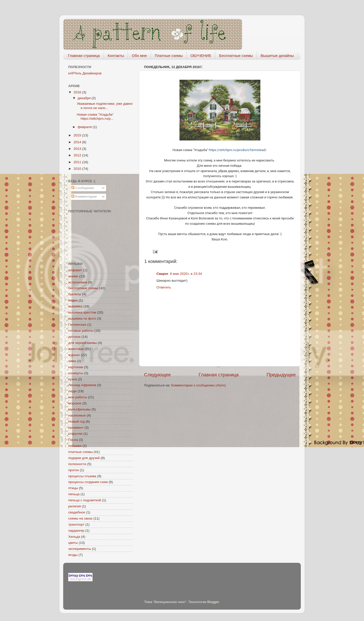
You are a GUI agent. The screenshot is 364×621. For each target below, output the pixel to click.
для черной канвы (83, 343)
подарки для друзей (84, 458)
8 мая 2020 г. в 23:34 (186, 274)
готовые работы (81, 331)
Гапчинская (77, 325)
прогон (74, 470)
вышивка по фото (82, 318)
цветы (73, 543)
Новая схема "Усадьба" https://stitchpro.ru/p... (95, 117)
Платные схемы (169, 56)
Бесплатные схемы (236, 56)
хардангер (76, 531)
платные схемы (81, 452)
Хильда (74, 537)
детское (74, 337)
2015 (78, 135)
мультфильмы (79, 409)
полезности (77, 464)
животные (76, 349)
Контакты (116, 56)
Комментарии (84, 196)
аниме (73, 276)
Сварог (163, 274)
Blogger (213, 602)
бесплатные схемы (83, 288)
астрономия (78, 282)
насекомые (77, 415)
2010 (78, 169)
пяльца (74, 494)
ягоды (73, 555)
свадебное (77, 512)
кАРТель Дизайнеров (85, 73)
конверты (76, 373)
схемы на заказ (80, 518)
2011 (78, 162)
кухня (73, 379)
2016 (78, 92)
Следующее (157, 375)
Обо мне (139, 56)
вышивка (75, 306)
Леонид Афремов (82, 385)
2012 (78, 155)
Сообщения (83, 188)
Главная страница (84, 56)
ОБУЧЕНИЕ (201, 56)
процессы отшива (82, 476)
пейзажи (75, 446)
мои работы (78, 397)
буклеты (75, 294)
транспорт (76, 524)
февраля (85, 127)
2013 (78, 149)
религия (75, 506)
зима (72, 361)
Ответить (164, 287)
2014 (78, 142)
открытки (75, 434)
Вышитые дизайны (277, 56)
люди (72, 391)
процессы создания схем (88, 482)
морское (75, 403)
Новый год (76, 421)
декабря (85, 98)
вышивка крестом (82, 312)
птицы (73, 488)
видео (73, 300)
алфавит (75, 270)
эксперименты (80, 549)
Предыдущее (281, 375)
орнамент (76, 428)
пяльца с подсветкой (85, 500)
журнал (74, 355)
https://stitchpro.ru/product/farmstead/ (238, 150)
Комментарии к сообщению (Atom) (198, 385)
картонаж (76, 367)
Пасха (73, 440)
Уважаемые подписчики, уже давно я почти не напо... (105, 106)
